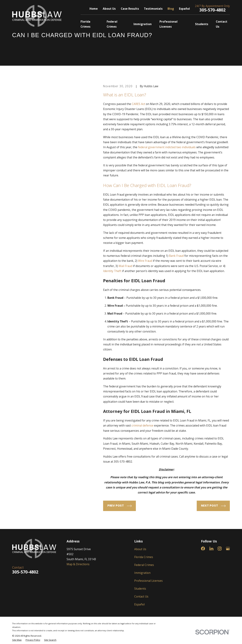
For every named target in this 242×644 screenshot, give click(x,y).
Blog (171, 9)
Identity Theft (112, 271)
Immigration (142, 573)
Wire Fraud (145, 261)
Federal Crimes (144, 565)
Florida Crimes (144, 557)
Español (184, 9)
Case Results (130, 9)
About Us (109, 9)
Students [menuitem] (202, 24)
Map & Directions (78, 564)
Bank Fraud (176, 256)
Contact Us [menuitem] (222, 24)
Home (94, 9)
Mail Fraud (125, 266)
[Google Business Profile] (228, 549)
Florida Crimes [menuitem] (85, 24)
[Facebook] (203, 549)
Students (140, 589)
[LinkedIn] (211, 549)
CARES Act (138, 104)
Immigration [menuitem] (143, 24)
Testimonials (153, 9)
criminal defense (142, 425)
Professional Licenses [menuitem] (169, 24)
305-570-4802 (212, 10)
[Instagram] (220, 549)
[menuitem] (17, 640)
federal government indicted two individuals (167, 147)
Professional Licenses (148, 581)
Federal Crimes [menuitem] (112, 24)
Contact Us (141, 596)
